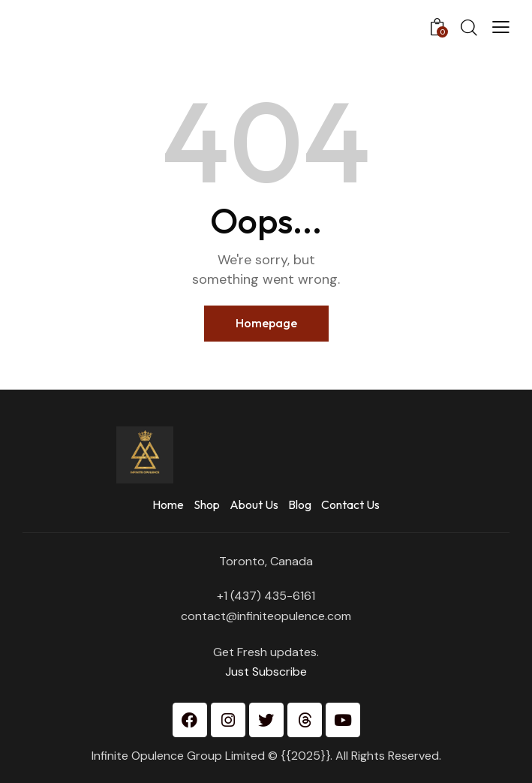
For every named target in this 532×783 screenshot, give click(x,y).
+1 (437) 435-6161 (266, 596)
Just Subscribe (266, 672)
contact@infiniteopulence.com (266, 616)
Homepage (266, 323)
